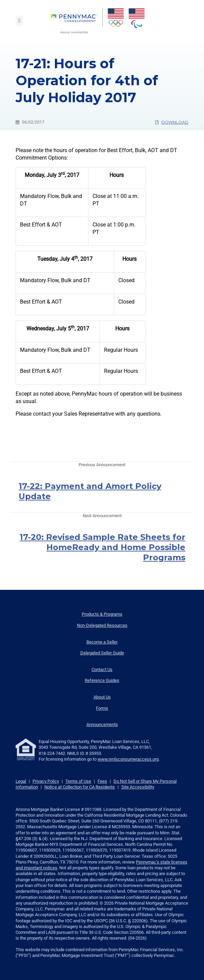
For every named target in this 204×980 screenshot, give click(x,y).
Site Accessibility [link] (138, 787)
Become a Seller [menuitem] (102, 642)
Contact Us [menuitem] (102, 669)
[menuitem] (77, 21)
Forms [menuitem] (102, 708)
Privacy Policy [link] (46, 781)
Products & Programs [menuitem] (102, 614)
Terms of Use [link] (78, 781)
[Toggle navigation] (19, 21)
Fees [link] (102, 781)
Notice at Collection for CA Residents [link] (80, 787)
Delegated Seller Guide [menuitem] (102, 653)
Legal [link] (21, 781)
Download (172, 122)
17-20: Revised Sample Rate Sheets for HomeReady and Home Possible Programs (103, 547)
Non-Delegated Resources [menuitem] (102, 625)
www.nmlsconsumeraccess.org (128, 759)
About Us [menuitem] (102, 697)
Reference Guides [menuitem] (102, 680)
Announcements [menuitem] (102, 724)
